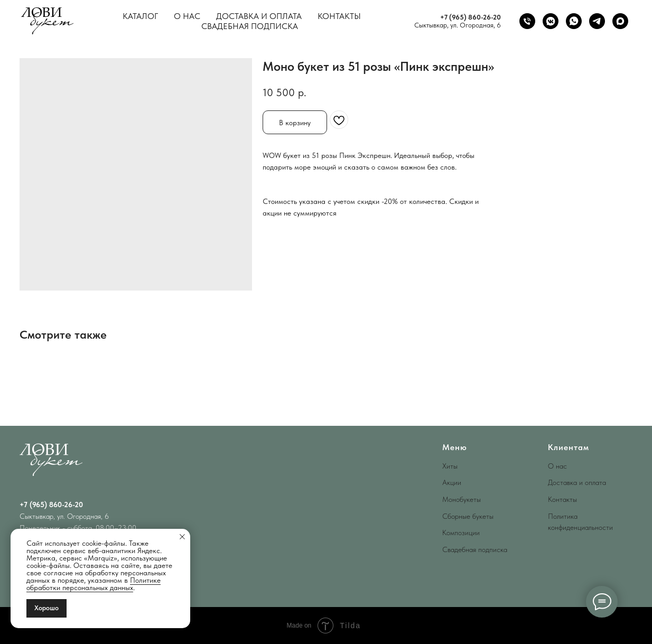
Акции (452, 482)
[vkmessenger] (551, 21)
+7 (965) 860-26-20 (471, 17)
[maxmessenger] (620, 21)
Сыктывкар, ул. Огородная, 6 (458, 25)
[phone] (527, 21)
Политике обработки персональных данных (94, 584)
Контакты (339, 16)
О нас (187, 16)
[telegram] (597, 21)
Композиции (461, 533)
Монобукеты (462, 499)
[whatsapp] (574, 21)
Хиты (450, 466)
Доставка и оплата (259, 16)
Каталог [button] (140, 16)
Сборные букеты (468, 516)
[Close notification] (182, 537)
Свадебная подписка (250, 26)
